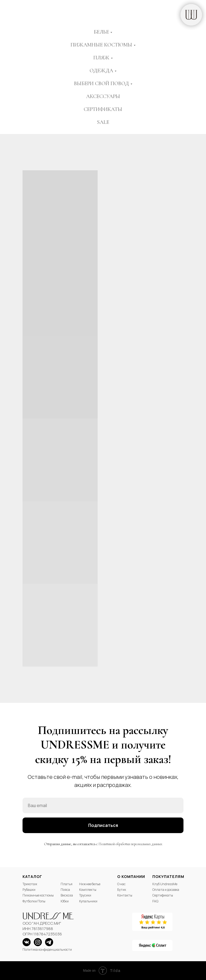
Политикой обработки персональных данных (130, 844)
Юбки (65, 901)
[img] (191, 15)
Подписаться (103, 825)
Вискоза (67, 895)
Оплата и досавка (166, 890)
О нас (121, 884)
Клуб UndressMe (165, 884)
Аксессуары (103, 96)
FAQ (155, 901)
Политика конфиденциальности (47, 950)
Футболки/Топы (34, 901)
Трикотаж (30, 884)
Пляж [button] (101, 58)
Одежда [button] (101, 71)
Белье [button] (101, 32)
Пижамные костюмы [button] (101, 45)
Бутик (122, 890)
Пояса (65, 890)
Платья (67, 884)
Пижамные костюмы (38, 895)
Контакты (125, 895)
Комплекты (88, 890)
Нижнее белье (90, 884)
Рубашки (29, 890)
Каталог (32, 876)
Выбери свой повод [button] (102, 84)
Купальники (88, 901)
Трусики (85, 895)
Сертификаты (103, 109)
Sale (103, 122)
